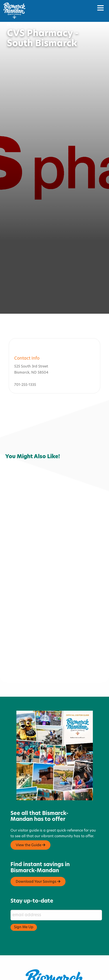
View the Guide (30, 834)
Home (15, 24)
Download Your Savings (38, 870)
